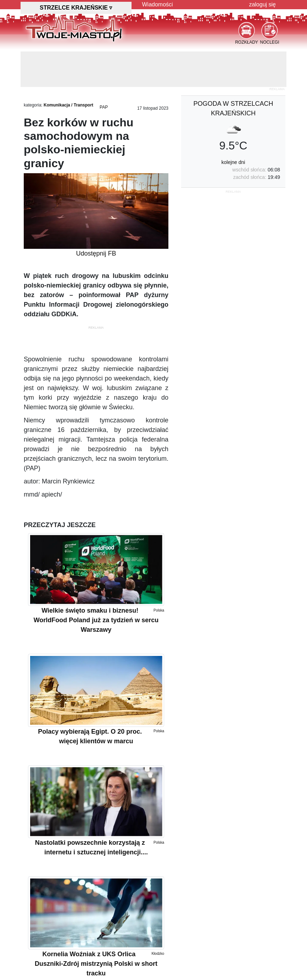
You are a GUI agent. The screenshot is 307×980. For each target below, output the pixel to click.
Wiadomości (158, 4)
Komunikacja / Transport (68, 105)
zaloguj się (262, 4)
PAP (104, 107)
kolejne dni (233, 162)
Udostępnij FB (96, 253)
